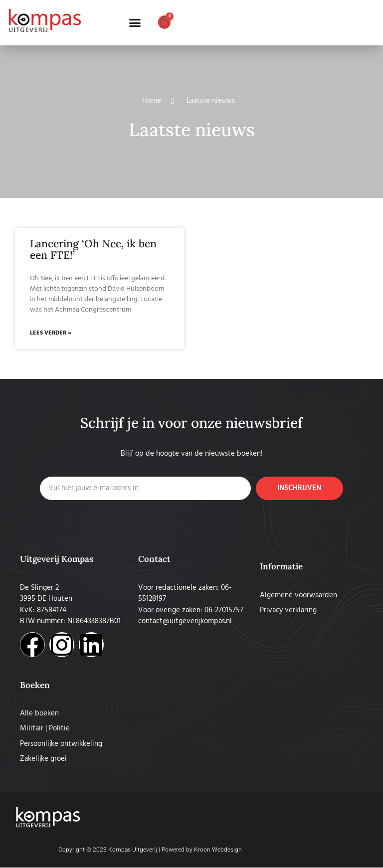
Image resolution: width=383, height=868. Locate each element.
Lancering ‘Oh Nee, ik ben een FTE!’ (93, 249)
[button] (135, 23)
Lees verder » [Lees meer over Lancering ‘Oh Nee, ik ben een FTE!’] (51, 334)
